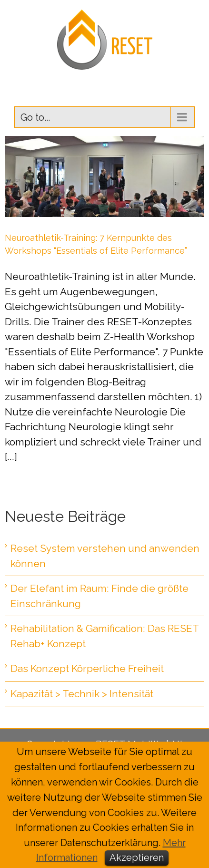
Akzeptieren (137, 858)
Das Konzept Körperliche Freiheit (87, 668)
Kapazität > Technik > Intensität (82, 694)
